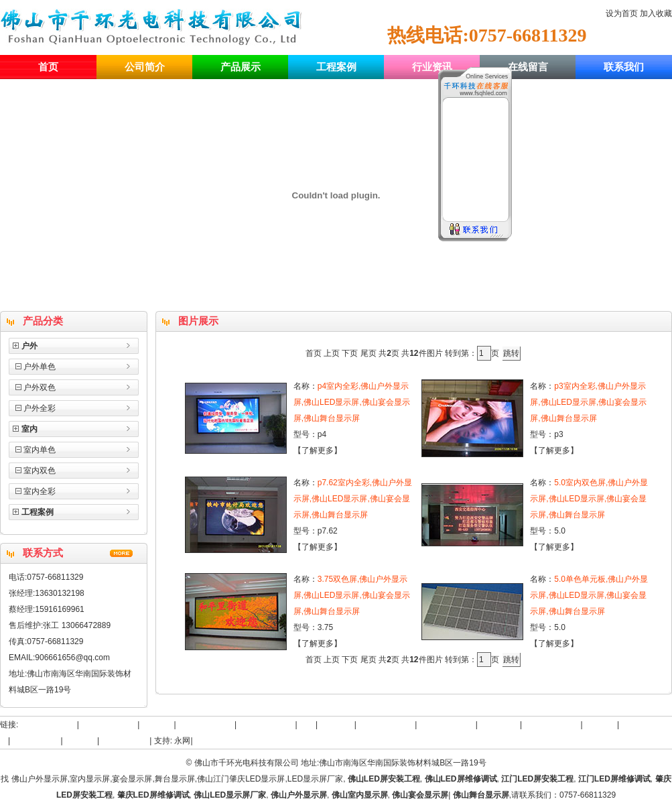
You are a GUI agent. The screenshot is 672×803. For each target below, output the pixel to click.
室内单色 (40, 450)
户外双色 (40, 387)
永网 (182, 741)
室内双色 (40, 471)
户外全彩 (40, 408)
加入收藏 (656, 13)
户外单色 (40, 367)
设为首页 (622, 13)
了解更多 (318, 450)
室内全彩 (40, 491)
